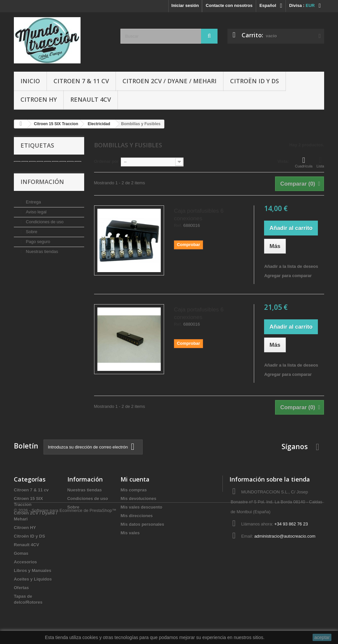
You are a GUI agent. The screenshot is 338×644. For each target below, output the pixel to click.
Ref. (178, 226)
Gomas (21, 553)
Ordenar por (106, 161)
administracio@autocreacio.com (285, 536)
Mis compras (134, 490)
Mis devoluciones (138, 499)
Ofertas (21, 588)
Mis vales (130, 533)
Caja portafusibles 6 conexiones (199, 215)
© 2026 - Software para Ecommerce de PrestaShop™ (65, 626)
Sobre (31, 238)
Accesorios (25, 562)
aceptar (322, 637)
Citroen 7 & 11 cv (81, 81)
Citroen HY (39, 99)
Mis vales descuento (141, 507)
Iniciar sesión (185, 5)
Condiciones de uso (44, 228)
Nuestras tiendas (41, 257)
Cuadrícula (304, 162)
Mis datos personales (142, 524)
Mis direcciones (137, 516)
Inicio (30, 81)
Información (42, 190)
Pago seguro (37, 248)
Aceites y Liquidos (33, 579)
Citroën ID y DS (254, 81)
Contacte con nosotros (229, 5)
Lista (320, 162)
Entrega (33, 208)
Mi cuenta (135, 479)
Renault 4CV (91, 99)
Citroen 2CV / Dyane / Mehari (169, 81)
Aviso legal (36, 218)
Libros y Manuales (33, 571)
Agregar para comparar (288, 276)
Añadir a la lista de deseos (291, 266)
